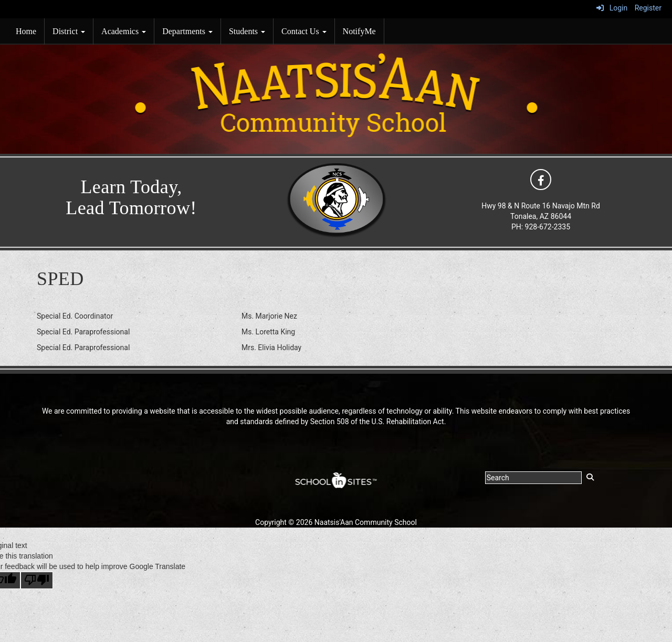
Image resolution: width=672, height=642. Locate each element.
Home (26, 31)
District (69, 31)
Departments (187, 31)
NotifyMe (359, 31)
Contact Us (304, 31)
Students (247, 31)
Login (612, 8)
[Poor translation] (37, 580)
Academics (124, 31)
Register (648, 8)
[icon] (541, 179)
